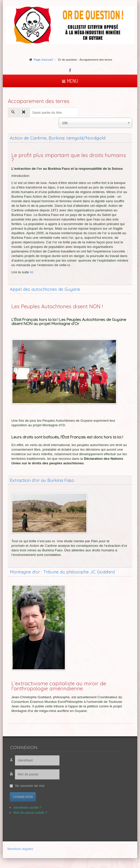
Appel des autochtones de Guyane (45, 289)
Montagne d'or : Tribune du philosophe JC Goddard (62, 572)
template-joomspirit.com (139, 851)
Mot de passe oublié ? (26, 813)
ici (32, 272)
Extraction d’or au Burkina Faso (42, 480)
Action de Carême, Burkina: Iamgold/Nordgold (58, 138)
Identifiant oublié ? (24, 807)
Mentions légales (20, 849)
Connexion (19, 797)
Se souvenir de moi (26, 786)
